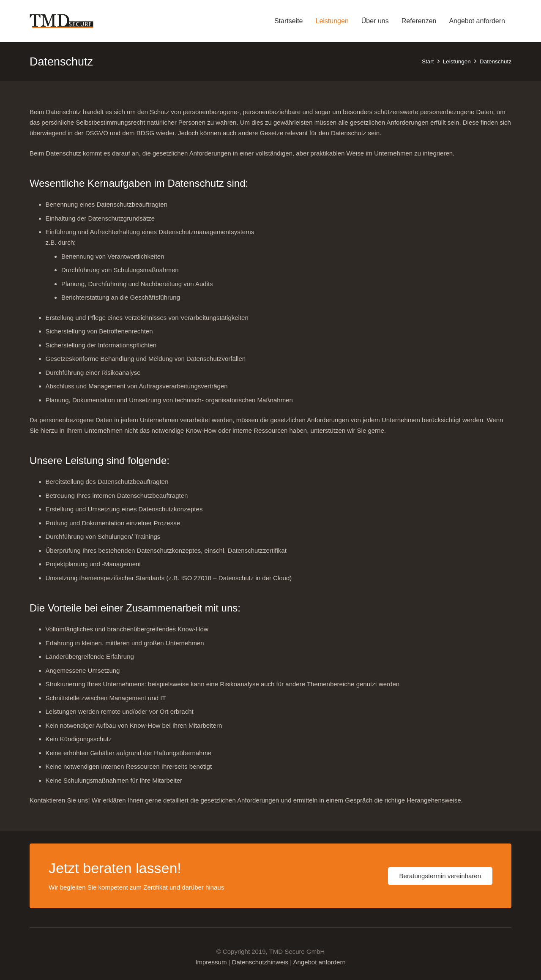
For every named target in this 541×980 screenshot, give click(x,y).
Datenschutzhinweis (260, 962)
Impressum (211, 962)
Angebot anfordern (319, 962)
